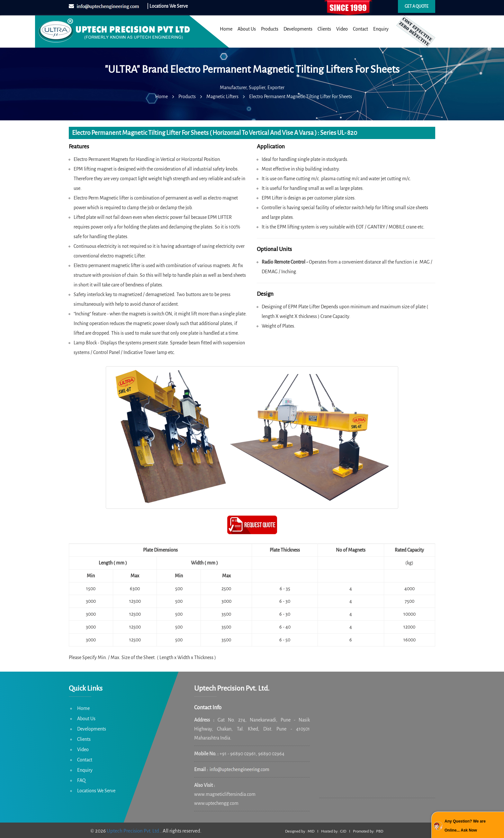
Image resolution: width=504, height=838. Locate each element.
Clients (324, 29)
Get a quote (417, 6)
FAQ (81, 780)
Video (342, 29)
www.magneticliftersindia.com (225, 794)
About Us (247, 29)
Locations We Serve (96, 791)
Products (270, 29)
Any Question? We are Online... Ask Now (465, 826)
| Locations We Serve (167, 6)
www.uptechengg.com (216, 803)
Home (226, 29)
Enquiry (381, 29)
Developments (298, 29)
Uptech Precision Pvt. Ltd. (134, 831)
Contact (360, 29)
